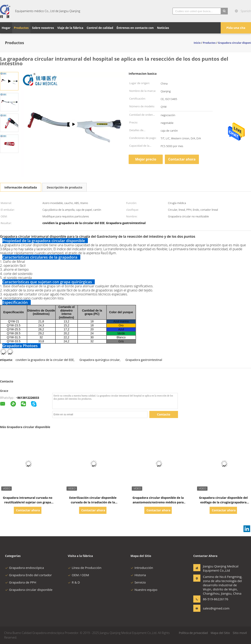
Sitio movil (240, 633)
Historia (138, 575)
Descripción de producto (64, 187)
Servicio (138, 582)
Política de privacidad (193, 633)
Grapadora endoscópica (24, 568)
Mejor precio (146, 159)
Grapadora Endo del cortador (28, 575)
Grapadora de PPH (21, 582)
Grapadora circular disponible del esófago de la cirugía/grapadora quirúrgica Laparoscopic (223, 502)
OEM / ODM (78, 575)
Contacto (164, 414)
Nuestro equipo (144, 590)
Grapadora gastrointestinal (144, 360)
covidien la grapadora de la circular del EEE (45, 360)
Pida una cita (236, 28)
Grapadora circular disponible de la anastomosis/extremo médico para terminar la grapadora (158, 502)
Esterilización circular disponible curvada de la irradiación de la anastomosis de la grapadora (93, 502)
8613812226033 (28, 398)
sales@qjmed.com (216, 608)
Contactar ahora (182, 159)
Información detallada (21, 187)
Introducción (142, 568)
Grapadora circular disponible (29, 590)
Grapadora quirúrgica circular (100, 360)
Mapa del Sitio (220, 633)
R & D (74, 582)
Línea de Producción (85, 568)
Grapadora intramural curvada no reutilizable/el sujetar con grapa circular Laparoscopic (28, 502)
